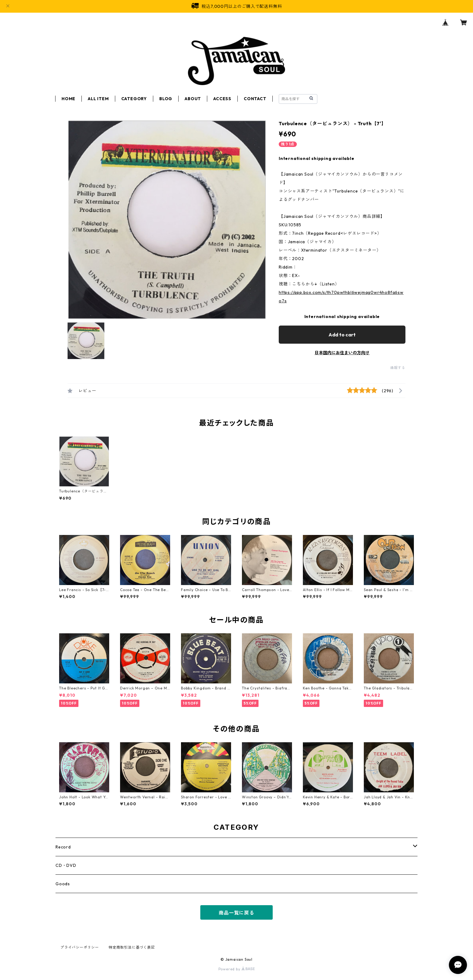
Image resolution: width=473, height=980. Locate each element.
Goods (63, 884)
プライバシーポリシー (80, 947)
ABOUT (193, 99)
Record (63, 847)
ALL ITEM (98, 99)
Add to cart (342, 335)
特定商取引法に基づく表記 (132, 947)
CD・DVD (66, 865)
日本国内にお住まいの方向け (342, 353)
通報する (398, 368)
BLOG (166, 99)
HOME (68, 99)
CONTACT (255, 99)
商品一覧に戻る (237, 913)
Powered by (237, 969)
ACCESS (222, 99)
